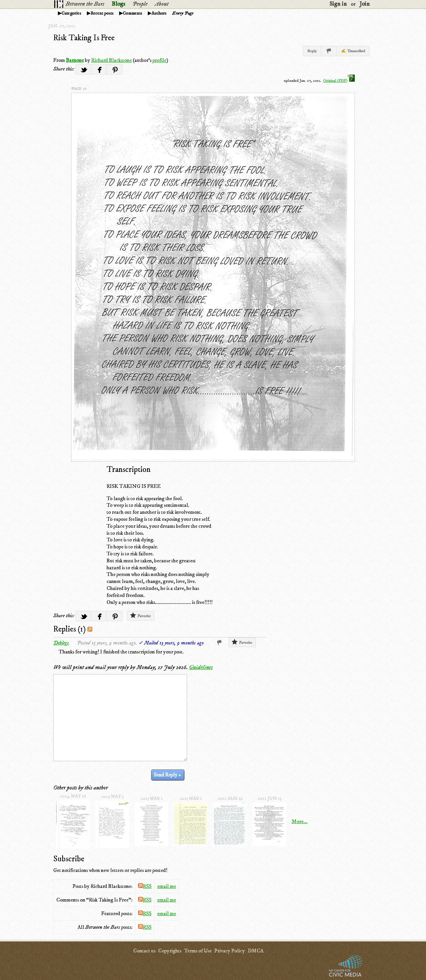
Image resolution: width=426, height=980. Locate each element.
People (140, 4)
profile (159, 60)
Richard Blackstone (111, 60)
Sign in (338, 4)
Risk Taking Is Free (84, 38)
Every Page (183, 13)
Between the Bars (85, 4)
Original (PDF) (339, 81)
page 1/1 (79, 89)
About (162, 4)
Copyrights (170, 951)
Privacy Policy (230, 951)
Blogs (118, 4)
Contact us (144, 951)
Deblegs (61, 643)
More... (300, 821)
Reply (312, 51)
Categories (71, 13)
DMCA (256, 951)
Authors (159, 13)
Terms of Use (198, 951)
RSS (145, 886)
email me (167, 886)
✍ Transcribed (353, 51)
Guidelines (201, 667)
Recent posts (102, 13)
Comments (132, 13)
